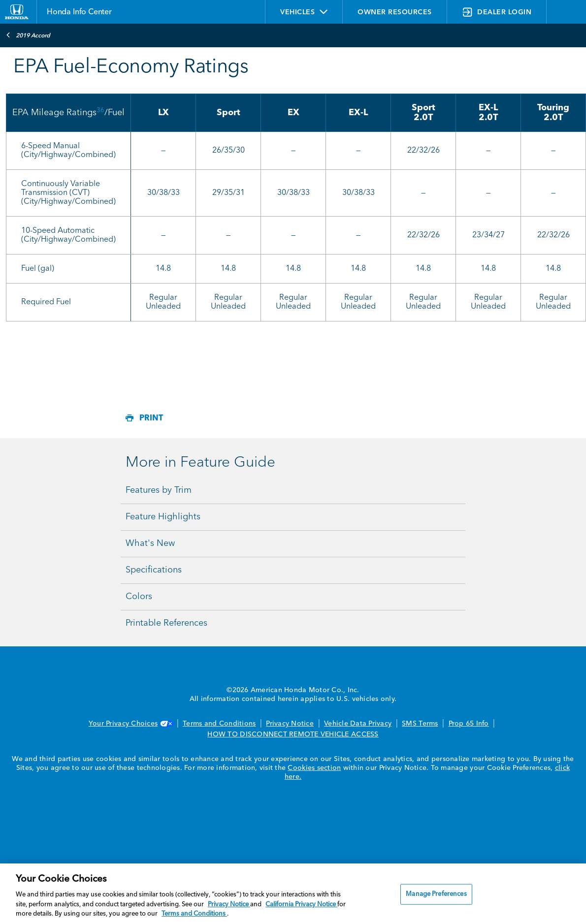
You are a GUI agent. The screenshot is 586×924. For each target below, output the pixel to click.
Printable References (166, 623)
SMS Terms (420, 724)
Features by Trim (159, 490)
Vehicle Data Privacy (358, 724)
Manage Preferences (436, 894)
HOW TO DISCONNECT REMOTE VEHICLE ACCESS (293, 734)
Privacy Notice (290, 724)
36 (100, 111)
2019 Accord (28, 35)
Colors (139, 597)
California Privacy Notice (301, 905)
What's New (150, 543)
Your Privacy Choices (130, 724)
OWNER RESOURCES (395, 12)
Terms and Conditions (219, 724)
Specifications (154, 570)
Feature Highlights (163, 517)
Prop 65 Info (469, 724)
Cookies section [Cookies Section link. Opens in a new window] (314, 768)
